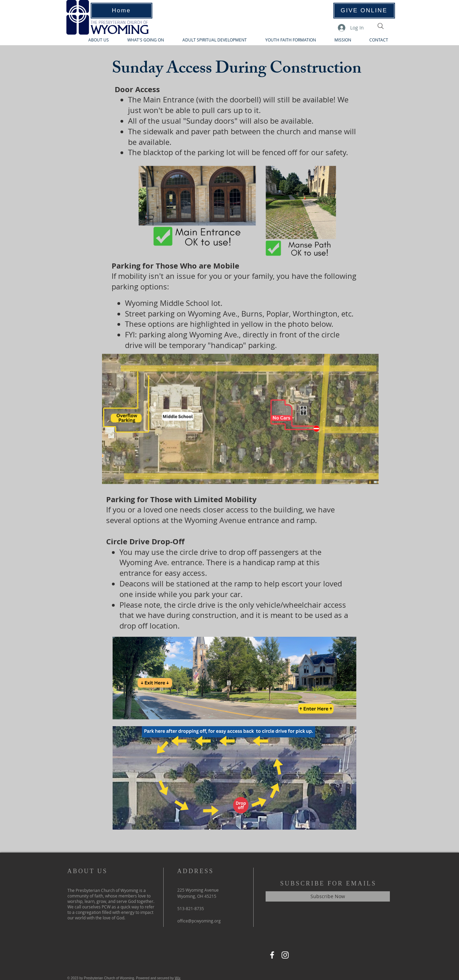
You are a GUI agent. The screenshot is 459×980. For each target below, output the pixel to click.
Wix (178, 978)
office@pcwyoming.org (199, 921)
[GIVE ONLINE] (364, 11)
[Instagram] (285, 955)
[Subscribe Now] (328, 896)
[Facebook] (272, 955)
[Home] (122, 11)
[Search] (381, 26)
